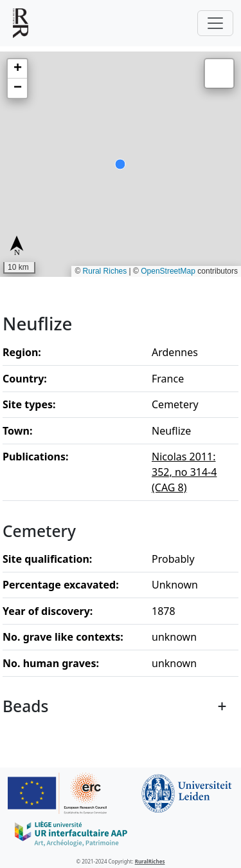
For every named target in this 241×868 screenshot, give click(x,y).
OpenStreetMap (168, 271)
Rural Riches (105, 271)
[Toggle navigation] (215, 23)
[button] (17, 69)
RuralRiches (150, 861)
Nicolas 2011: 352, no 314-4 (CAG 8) (184, 472)
